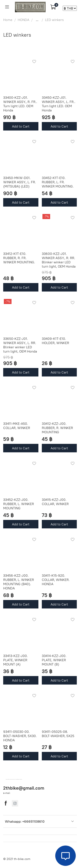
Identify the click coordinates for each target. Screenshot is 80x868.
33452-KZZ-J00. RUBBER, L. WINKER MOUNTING (19, 504)
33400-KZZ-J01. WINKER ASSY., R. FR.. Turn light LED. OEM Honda (20, 104)
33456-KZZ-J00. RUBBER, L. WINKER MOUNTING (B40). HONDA (19, 582)
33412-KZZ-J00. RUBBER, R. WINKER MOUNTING (57, 428)
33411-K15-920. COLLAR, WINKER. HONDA (56, 580)
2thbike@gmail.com (24, 788)
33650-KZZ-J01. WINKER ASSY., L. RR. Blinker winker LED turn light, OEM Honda (20, 345)
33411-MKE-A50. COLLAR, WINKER (17, 426)
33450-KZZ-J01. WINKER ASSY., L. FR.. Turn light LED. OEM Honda (59, 104)
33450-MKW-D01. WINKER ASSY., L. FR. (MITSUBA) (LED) (20, 182)
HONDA (23, 20)
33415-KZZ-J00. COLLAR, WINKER (55, 502)
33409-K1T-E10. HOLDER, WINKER (55, 341)
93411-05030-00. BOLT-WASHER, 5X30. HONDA (20, 736)
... (37, 20)
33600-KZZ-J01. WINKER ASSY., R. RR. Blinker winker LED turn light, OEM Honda (59, 260)
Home (8, 20)
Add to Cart (21, 126)
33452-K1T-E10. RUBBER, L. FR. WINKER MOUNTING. (58, 182)
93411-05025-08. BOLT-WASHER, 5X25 (58, 734)
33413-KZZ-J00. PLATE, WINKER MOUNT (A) (15, 660)
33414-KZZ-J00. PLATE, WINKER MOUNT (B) (54, 660)
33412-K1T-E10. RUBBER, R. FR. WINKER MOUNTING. (19, 258)
